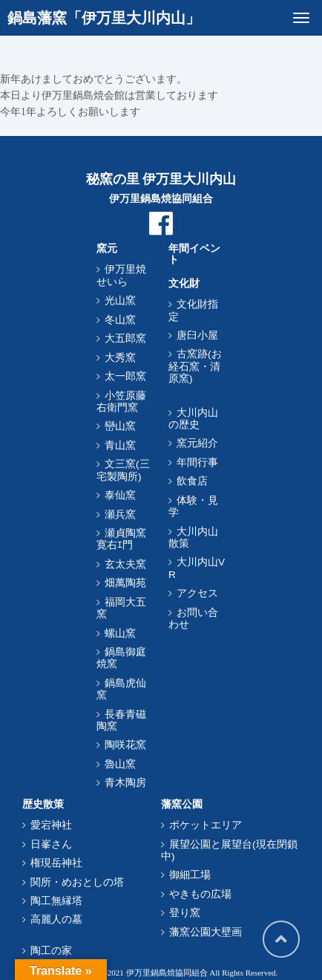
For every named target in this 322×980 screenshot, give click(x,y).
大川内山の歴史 (193, 419)
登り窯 (185, 913)
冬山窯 (120, 320)
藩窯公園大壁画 (206, 932)
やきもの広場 (200, 894)
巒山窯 (120, 426)
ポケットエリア (206, 825)
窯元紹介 (197, 443)
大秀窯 (120, 358)
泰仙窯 (120, 495)
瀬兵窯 (120, 515)
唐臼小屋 (197, 335)
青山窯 (120, 445)
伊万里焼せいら (121, 275)
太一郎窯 (125, 376)
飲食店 (192, 481)
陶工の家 (51, 951)
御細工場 (190, 875)
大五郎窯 (125, 338)
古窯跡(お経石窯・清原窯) (195, 366)
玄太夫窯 (125, 564)
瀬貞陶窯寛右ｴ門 (121, 539)
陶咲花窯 (125, 745)
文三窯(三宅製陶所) (123, 470)
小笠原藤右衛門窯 (121, 402)
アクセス (197, 593)
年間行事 (197, 463)
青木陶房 (125, 783)
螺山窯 (120, 633)
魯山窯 (120, 764)
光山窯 (120, 301)
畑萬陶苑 (125, 583)
